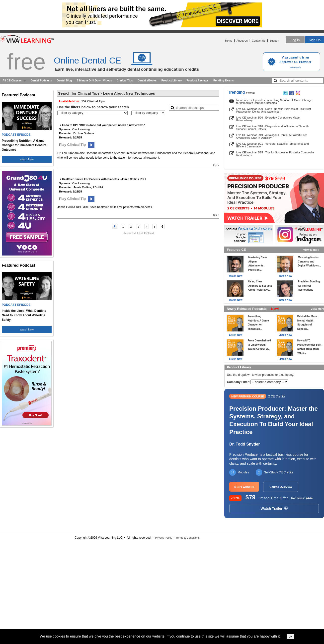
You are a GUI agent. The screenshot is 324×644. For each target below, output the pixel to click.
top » (216, 165)
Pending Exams (224, 80)
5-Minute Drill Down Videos (94, 80)
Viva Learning (81, 129)
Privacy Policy (163, 538)
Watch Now (27, 159)
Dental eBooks (147, 80)
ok (290, 636)
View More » (311, 250)
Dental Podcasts (41, 80)
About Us (242, 41)
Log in (295, 40)
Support (274, 41)
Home (229, 41)
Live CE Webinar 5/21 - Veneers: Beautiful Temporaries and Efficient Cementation (273, 145)
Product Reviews (198, 80)
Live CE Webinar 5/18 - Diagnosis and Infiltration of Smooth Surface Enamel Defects (272, 128)
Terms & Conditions (188, 538)
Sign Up (315, 40)
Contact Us (259, 41)
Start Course (244, 487)
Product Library (171, 80)
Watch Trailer (274, 509)
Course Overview (281, 487)
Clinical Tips (125, 80)
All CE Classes (12, 80)
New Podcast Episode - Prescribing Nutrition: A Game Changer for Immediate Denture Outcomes (275, 101)
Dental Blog (64, 80)
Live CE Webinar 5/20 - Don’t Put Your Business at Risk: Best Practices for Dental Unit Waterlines (274, 110)
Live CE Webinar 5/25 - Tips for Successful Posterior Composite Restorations (275, 154)
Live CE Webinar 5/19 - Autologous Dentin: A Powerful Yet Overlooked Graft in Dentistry (271, 136)
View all (251, 93)
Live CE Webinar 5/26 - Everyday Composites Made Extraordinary (268, 119)
